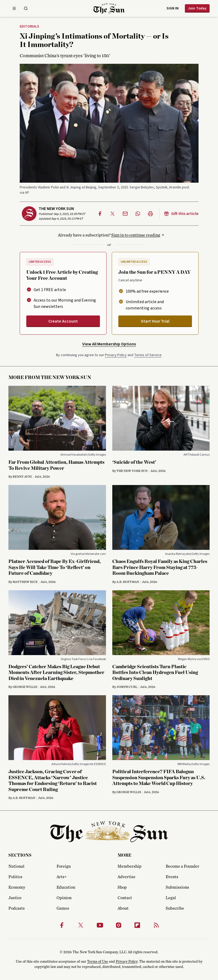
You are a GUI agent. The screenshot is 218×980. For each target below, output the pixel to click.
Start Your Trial (155, 321)
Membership (130, 866)
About (123, 908)
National (16, 866)
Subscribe (175, 908)
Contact (125, 898)
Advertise (126, 877)
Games (63, 908)
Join (197, 8)
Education (66, 887)
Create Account (63, 321)
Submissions (177, 887)
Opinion (64, 898)
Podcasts (17, 908)
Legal (171, 898)
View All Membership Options (109, 344)
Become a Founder (182, 866)
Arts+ (62, 877)
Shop (122, 887)
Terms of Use (98, 962)
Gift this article (181, 214)
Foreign (64, 866)
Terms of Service (148, 355)
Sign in (173, 8)
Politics (15, 877)
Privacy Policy (116, 355)
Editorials (29, 27)
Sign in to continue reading (136, 235)
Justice (15, 898)
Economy (17, 887)
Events (172, 877)
